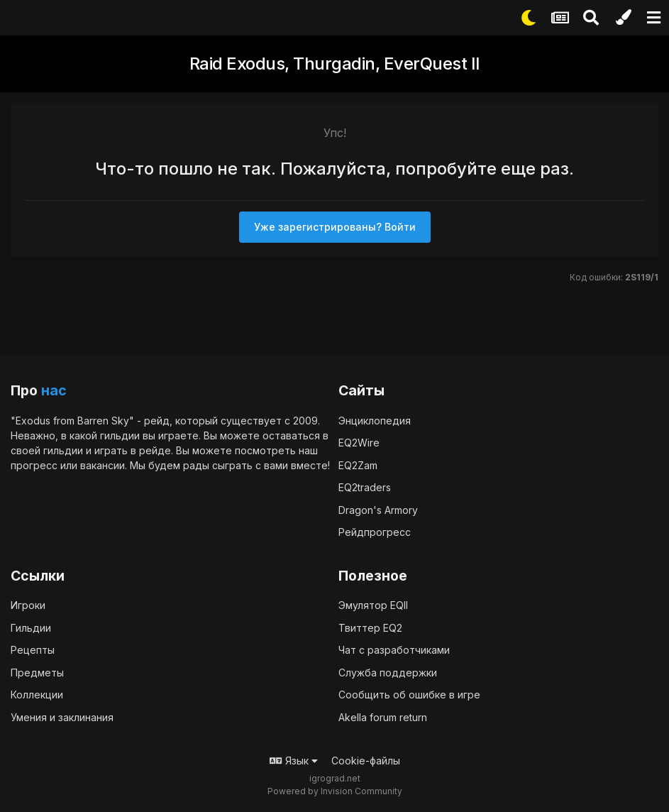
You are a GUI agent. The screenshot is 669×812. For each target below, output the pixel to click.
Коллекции (37, 695)
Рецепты (33, 650)
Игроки (28, 605)
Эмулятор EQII (373, 605)
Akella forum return (383, 717)
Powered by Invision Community (335, 791)
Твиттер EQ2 (370, 628)
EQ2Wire (359, 443)
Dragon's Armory (378, 510)
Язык (294, 761)
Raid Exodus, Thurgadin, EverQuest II (335, 64)
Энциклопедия (375, 421)
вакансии (103, 465)
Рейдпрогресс (375, 532)
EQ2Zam (358, 465)
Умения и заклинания (62, 717)
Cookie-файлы (366, 761)
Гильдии (31, 628)
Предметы (37, 673)
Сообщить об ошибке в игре (409, 695)
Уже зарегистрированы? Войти (335, 227)
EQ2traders (365, 487)
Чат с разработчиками (394, 650)
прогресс (34, 465)
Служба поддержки (388, 673)
